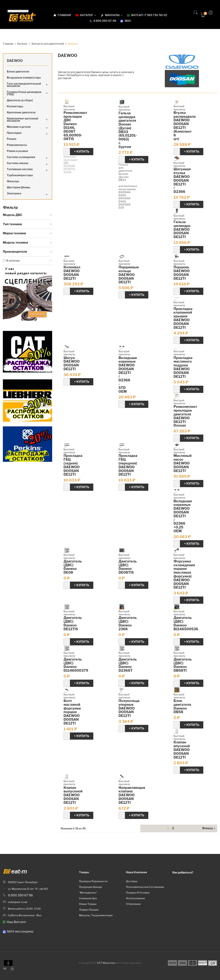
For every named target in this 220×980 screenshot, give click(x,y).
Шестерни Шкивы (19, 187)
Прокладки (14, 133)
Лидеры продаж (89, 910)
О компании (133, 904)
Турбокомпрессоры (20, 175)
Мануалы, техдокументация (96, 915)
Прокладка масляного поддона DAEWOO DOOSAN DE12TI (183, 367)
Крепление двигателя (21, 112)
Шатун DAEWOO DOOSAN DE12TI (72, 363)
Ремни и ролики (17, 151)
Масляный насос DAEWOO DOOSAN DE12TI (183, 463)
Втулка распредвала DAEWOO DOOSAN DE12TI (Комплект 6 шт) (185, 126)
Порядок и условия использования (138, 895)
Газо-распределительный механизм (24, 85)
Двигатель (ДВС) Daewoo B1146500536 (186, 623)
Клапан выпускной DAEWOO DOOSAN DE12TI (73, 795)
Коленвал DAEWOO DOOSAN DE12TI (72, 273)
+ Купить (82, 152)
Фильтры (13, 181)
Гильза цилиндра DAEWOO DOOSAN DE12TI (182, 229)
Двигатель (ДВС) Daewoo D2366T (128, 665)
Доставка (132, 881)
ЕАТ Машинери (106, 963)
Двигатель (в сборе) (20, 100)
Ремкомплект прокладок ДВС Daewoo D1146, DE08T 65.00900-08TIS (75, 126)
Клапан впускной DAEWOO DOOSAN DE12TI (182, 750)
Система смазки (18, 163)
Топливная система (20, 169)
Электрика (14, 193)
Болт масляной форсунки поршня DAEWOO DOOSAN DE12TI (72, 712)
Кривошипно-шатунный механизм (22, 120)
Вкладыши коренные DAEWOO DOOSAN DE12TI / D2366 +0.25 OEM (183, 516)
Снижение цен (88, 898)
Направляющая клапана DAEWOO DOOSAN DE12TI (132, 795)
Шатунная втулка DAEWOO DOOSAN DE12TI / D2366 (182, 180)
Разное (12, 139)
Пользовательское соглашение (145, 887)
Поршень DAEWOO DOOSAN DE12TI (182, 273)
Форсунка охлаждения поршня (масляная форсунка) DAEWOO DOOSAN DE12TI (184, 574)
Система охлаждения (21, 157)
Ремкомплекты (17, 145)
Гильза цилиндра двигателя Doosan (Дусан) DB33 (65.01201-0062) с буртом (128, 130)
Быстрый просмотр (69, 108)
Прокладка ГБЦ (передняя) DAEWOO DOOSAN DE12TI (128, 465)
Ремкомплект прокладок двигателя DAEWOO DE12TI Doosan (185, 416)
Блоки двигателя (18, 71)
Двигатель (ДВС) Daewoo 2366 (128, 623)
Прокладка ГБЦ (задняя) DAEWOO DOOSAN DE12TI (73, 465)
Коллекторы (15, 106)
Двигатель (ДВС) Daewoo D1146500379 (76, 665)
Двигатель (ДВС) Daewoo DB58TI (183, 665)
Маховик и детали (19, 127)
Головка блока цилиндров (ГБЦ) (24, 93)
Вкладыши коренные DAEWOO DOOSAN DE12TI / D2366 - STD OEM (128, 375)
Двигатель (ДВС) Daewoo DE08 (73, 567)
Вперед (209, 828)
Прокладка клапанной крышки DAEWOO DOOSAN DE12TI (183, 318)
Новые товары (88, 904)
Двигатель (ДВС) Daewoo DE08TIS (128, 567)
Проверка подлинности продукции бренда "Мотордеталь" (93, 887)
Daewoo (15, 61)
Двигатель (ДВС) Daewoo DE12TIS (73, 623)
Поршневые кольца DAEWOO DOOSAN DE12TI (129, 275)
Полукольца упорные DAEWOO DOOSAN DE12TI (129, 708)
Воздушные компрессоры (24, 78)
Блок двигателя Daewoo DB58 (182, 706)
